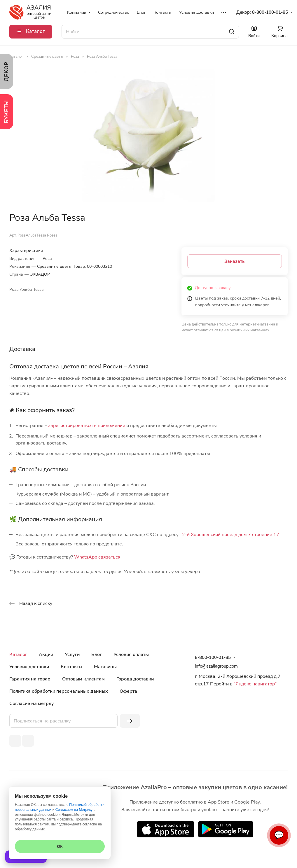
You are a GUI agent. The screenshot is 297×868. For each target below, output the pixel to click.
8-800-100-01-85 (270, 12)
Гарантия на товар (30, 679)
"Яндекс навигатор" (255, 684)
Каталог (18, 654)
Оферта (128, 691)
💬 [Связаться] (279, 835)
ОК (60, 846)
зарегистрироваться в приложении (87, 426)
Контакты (71, 667)
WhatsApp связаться (97, 557)
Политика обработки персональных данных (59, 691)
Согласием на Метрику (74, 810)
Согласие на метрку (32, 703)
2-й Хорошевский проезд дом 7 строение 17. (231, 535)
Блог (97, 654)
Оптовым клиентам (83, 679)
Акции (46, 654)
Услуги (72, 654)
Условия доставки (29, 667)
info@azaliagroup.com (216, 666)
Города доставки (135, 679)
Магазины (105, 667)
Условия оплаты (131, 654)
